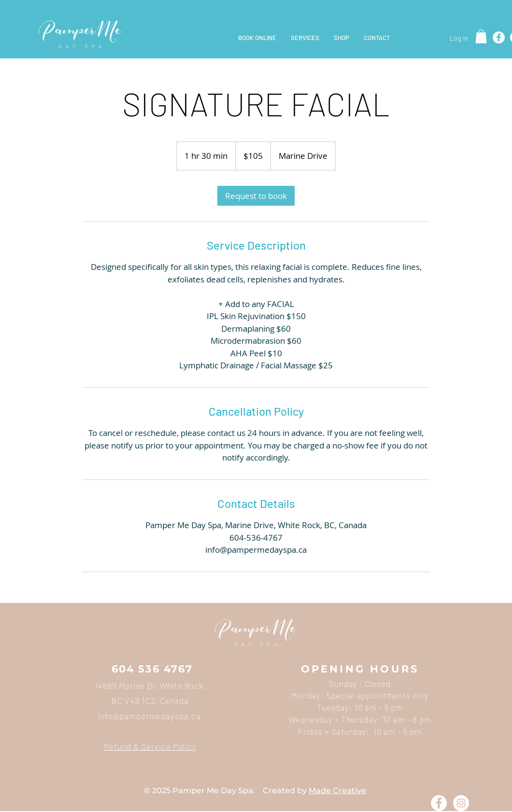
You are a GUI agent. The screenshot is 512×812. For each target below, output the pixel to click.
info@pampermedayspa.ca (149, 716)
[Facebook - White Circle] (439, 803)
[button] (481, 36)
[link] (256, 196)
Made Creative (337, 791)
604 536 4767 (152, 669)
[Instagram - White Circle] (461, 803)
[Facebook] (499, 37)
